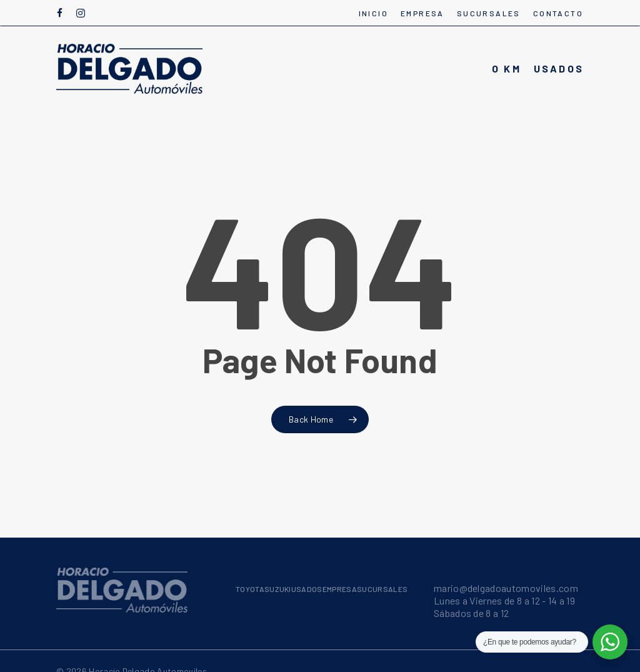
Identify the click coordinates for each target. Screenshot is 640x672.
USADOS (307, 589)
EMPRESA (340, 589)
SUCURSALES (382, 589)
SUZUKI (278, 589)
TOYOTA (250, 589)
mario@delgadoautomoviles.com (506, 588)
